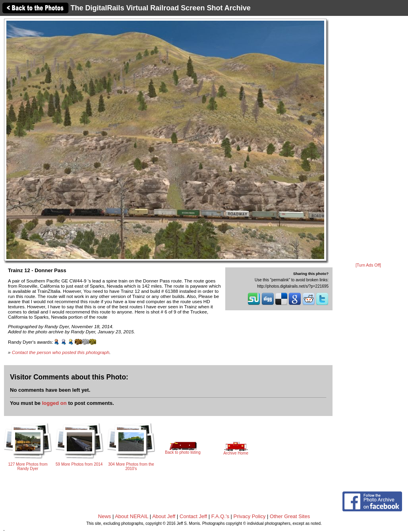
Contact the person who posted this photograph (61, 352)
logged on (54, 403)
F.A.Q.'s (220, 516)
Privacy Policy (250, 516)
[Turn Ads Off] (368, 265)
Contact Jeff (193, 516)
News (105, 516)
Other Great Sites (290, 516)
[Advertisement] (368, 140)
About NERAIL (131, 516)
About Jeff (164, 516)
